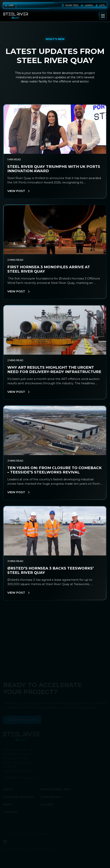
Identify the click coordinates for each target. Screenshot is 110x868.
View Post (18, 191)
